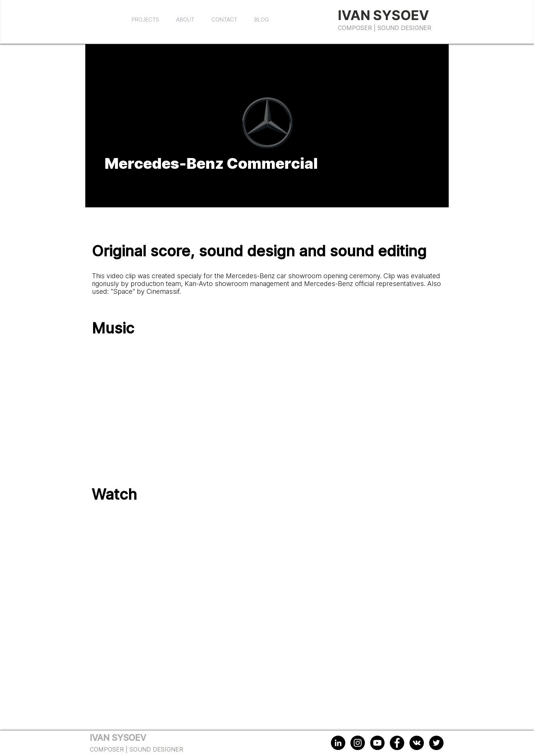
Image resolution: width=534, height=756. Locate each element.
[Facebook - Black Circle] (397, 743)
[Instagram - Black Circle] (358, 743)
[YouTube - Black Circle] (377, 743)
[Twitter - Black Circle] (436, 743)
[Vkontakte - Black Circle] (417, 743)
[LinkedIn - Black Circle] (338, 743)
